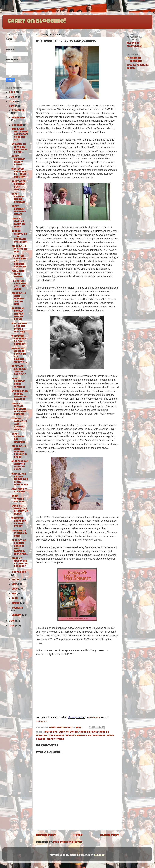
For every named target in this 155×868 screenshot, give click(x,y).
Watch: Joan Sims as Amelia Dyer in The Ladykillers (20, 480)
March (16, 603)
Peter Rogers (97, 736)
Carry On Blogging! (37, 22)
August (17, 580)
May (14, 594)
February (18, 608)
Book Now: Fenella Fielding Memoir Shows (18, 314)
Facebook (95, 717)
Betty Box (51, 732)
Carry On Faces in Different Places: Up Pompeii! (19, 409)
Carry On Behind (68, 732)
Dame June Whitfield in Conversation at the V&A (20, 135)
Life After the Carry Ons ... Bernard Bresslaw (19, 262)
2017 (12, 107)
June (15, 589)
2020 (13, 92)
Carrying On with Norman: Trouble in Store (19, 452)
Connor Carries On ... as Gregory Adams (19, 424)
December (18, 111)
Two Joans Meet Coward (18, 274)
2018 (12, 102)
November (18, 118)
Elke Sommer (56, 736)
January (17, 615)
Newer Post (46, 836)
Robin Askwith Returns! (18, 499)
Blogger (99, 855)
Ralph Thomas (55, 739)
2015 (12, 626)
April (15, 599)
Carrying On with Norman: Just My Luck (19, 299)
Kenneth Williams (76, 736)
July (15, 585)
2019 (12, 97)
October (18, 126)
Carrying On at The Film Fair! (19, 249)
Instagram (41, 721)
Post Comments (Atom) (68, 842)
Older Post (110, 836)
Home (78, 836)
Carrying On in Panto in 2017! (19, 534)
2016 (12, 621)
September (19, 572)
